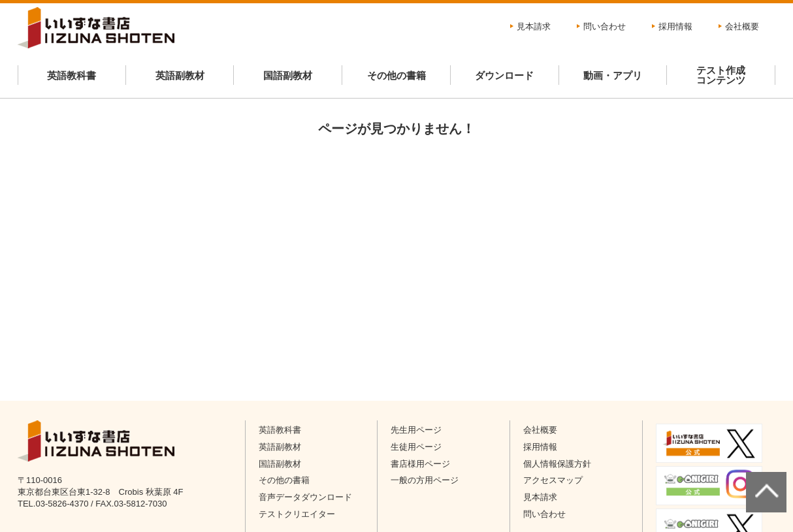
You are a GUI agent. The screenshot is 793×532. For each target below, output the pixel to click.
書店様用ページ (420, 464)
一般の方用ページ (425, 480)
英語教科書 (72, 75)
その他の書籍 (396, 75)
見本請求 (534, 26)
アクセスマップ (553, 480)
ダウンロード (504, 75)
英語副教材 (180, 75)
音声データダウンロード (305, 497)
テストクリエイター (297, 514)
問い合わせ (605, 26)
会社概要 (742, 26)
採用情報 (675, 26)
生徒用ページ (416, 447)
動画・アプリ (613, 75)
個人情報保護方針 (557, 464)
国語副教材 (288, 75)
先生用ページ (416, 430)
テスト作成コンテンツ (721, 75)
